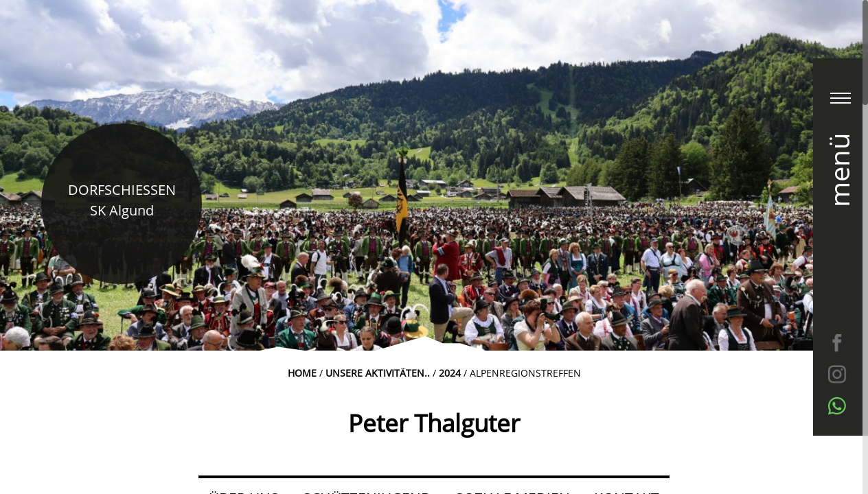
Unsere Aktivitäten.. (378, 373)
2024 (450, 373)
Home (302, 373)
